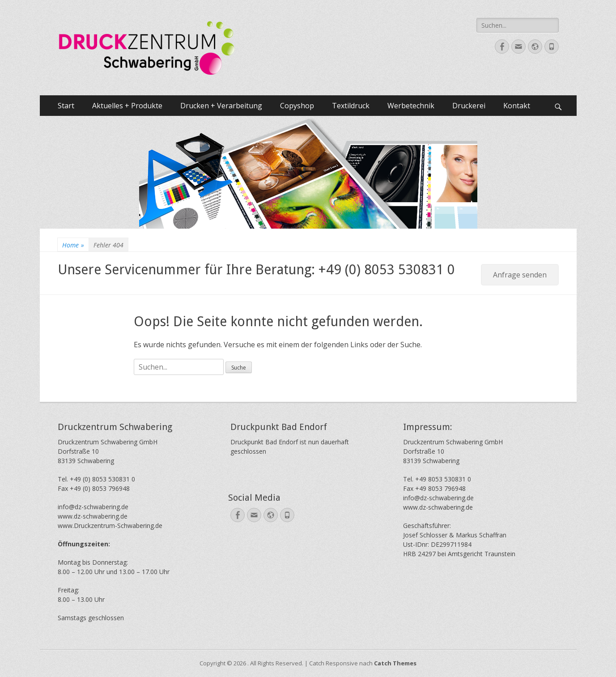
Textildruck (351, 106)
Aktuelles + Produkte (127, 106)
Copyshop (297, 106)
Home (73, 245)
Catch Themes (395, 663)
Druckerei (469, 106)
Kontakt (517, 106)
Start (66, 106)
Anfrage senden (520, 275)
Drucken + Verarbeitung (221, 106)
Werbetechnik (411, 106)
